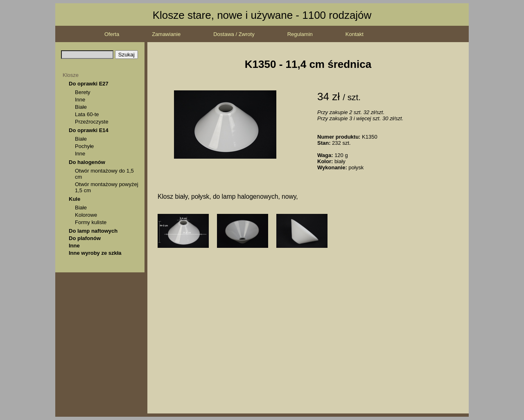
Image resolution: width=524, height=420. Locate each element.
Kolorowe (86, 215)
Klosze (71, 75)
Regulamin (300, 34)
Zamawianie (166, 34)
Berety (83, 92)
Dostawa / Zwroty (234, 34)
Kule (75, 199)
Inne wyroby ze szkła (95, 253)
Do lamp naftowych (93, 231)
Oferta (112, 34)
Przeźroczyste (92, 122)
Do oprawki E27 (89, 84)
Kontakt (355, 34)
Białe (81, 107)
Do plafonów (85, 238)
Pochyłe (84, 146)
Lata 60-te (87, 114)
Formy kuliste (91, 222)
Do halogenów (87, 162)
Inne (80, 100)
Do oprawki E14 (89, 130)
